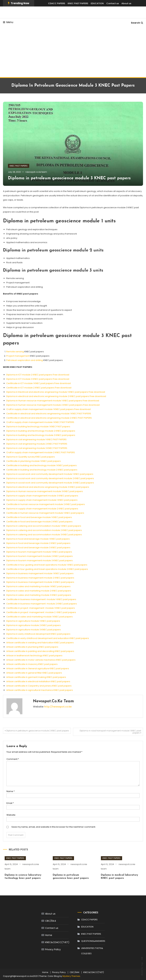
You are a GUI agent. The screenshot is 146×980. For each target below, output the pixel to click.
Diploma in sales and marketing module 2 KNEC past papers (39, 591)
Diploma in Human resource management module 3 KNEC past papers (45, 491)
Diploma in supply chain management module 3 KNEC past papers (42, 496)
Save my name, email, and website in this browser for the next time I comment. (54, 827)
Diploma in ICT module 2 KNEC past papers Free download (38, 375)
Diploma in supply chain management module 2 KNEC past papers (42, 509)
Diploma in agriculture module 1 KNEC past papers (33, 621)
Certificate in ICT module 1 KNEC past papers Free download (38, 383)
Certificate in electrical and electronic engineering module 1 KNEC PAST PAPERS (49, 414)
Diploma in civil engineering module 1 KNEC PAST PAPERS (36, 439)
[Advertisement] (73, 52)
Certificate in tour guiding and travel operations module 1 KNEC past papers (47, 565)
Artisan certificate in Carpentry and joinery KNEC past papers (39, 686)
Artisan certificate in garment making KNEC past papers (36, 677)
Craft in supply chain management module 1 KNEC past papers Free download (48, 409)
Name (11, 791)
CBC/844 (51, 921)
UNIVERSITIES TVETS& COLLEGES (92, 951)
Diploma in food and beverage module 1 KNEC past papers (38, 539)
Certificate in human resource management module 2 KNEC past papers (46, 504)
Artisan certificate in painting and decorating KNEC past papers (40, 651)
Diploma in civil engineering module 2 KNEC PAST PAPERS (37, 444)
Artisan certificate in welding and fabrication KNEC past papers (40, 643)
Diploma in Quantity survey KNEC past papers (31, 457)
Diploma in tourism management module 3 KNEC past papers (39, 560)
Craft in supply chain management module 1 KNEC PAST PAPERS (40, 422)
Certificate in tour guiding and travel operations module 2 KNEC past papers (47, 569)
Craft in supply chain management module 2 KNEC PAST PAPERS (41, 452)
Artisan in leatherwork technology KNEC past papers (34, 656)
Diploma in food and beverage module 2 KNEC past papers (38, 543)
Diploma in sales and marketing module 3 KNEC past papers (39, 595)
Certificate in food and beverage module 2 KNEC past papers (40, 522)
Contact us (113, 3)
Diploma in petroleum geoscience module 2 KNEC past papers (38, 731)
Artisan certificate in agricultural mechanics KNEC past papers (40, 690)
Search (137, 23)
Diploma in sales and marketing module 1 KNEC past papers (38, 586)
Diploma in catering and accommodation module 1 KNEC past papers (44, 526)
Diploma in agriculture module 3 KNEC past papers (34, 630)
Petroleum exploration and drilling (25, 360)
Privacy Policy (53, 949)
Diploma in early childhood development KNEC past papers (38, 634)
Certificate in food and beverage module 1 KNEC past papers (39, 517)
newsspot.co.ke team (36, 172)
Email (10, 803)
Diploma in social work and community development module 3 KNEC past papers (50, 483)
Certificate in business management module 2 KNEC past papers (42, 604)
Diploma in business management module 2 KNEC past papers (40, 578)
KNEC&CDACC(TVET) (57, 942)
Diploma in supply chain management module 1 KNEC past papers (42, 500)
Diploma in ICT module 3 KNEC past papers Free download (38, 379)
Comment (13, 759)
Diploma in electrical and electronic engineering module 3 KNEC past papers (48, 487)
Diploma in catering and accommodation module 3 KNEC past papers (44, 535)
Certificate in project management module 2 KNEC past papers (41, 612)
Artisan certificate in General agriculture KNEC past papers (38, 668)
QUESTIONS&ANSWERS (93, 941)
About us (126, 3)
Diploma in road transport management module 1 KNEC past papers (110, 732)
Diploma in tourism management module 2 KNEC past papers (39, 556)
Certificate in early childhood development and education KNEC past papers (48, 638)
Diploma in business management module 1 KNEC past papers (40, 573)
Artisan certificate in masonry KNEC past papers (32, 664)
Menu (8, 22)
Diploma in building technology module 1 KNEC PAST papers (38, 427)
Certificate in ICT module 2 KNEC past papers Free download (39, 388)
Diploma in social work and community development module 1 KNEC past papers (50, 474)
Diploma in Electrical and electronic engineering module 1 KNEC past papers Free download (56, 392)
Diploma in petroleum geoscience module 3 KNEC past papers (69, 178)
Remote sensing (15, 352)
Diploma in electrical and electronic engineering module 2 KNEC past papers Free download (56, 396)
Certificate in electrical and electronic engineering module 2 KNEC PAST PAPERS (49, 418)
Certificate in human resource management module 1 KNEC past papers (45, 513)
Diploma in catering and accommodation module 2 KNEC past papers (44, 530)
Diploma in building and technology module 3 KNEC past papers (41, 435)
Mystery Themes (71, 976)
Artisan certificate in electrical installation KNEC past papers (38, 681)
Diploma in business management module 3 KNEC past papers (40, 582)
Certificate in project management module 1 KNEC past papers (41, 608)
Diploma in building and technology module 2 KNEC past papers (41, 431)
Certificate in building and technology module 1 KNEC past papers (41, 465)
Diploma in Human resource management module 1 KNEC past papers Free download (53, 401)
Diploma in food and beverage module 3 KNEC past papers (38, 548)
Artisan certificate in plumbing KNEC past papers (32, 647)
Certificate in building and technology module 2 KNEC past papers (42, 470)
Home (49, 935)
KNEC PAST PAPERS (78, 3)
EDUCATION (97, 3)
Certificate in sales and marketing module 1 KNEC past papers (39, 617)
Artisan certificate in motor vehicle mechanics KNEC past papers (41, 660)
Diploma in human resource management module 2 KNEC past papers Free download (53, 405)
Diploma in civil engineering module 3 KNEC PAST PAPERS (37, 448)
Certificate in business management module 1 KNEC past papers (41, 599)
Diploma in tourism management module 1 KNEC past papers (39, 552)
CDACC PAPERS (57, 3)
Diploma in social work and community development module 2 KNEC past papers (50, 478)
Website (11, 815)
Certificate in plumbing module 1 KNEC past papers (34, 461)
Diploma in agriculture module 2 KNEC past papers (34, 625)
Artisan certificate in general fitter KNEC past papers (34, 673)
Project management (18, 356)
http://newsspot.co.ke (58, 707)
